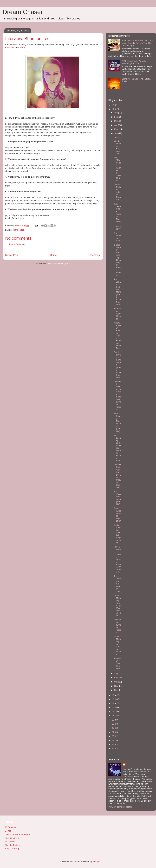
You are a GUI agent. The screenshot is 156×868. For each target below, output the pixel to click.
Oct (116, 682)
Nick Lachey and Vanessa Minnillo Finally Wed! (117, 448)
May (117, 129)
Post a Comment (17, 244)
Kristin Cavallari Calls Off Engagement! (117, 534)
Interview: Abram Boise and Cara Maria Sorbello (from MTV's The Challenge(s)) (137, 43)
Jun (116, 133)
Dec (116, 690)
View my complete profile (120, 807)
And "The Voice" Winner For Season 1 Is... (117, 169)
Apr (116, 125)
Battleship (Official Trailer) (117, 626)
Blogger (96, 862)
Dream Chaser (23, 12)
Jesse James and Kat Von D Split (117, 584)
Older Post (94, 255)
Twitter (22, 48)
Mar (116, 121)
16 (113, 712)
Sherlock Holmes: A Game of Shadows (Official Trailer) (117, 396)
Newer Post (12, 255)
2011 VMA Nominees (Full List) (117, 498)
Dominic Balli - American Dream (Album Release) (117, 476)
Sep (116, 678)
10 (113, 105)
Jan (116, 113)
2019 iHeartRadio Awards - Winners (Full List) (134, 62)
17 (113, 716)
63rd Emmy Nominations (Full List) (117, 422)
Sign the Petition (13, 845)
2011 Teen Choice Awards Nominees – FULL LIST (117, 216)
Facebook (10, 48)
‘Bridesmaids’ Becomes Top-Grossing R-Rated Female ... (117, 260)
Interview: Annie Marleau (117, 314)
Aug (116, 674)
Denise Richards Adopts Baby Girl (117, 192)
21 (113, 732)
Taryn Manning (12, 849)
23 (113, 740)
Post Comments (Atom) (59, 264)
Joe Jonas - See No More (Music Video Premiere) (117, 292)
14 (113, 703)
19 (113, 724)
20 (113, 728)
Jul (116, 137)
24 (113, 744)
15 (113, 708)
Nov (116, 686)
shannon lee (18, 230)
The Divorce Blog (117, 237)
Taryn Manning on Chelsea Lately (117, 645)
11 (113, 109)
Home (53, 255)
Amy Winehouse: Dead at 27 (117, 515)
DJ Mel (8, 831)
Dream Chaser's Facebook (17, 834)
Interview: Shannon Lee (117, 663)
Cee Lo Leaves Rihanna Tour (117, 147)
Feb (116, 117)
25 (113, 749)
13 (113, 699)
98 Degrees (10, 827)
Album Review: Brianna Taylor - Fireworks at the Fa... (117, 335)
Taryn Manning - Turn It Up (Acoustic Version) (117, 606)
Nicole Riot (10, 842)
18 (113, 720)
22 (113, 736)
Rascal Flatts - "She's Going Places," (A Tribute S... (117, 559)
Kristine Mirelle (12, 838)
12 (113, 695)
